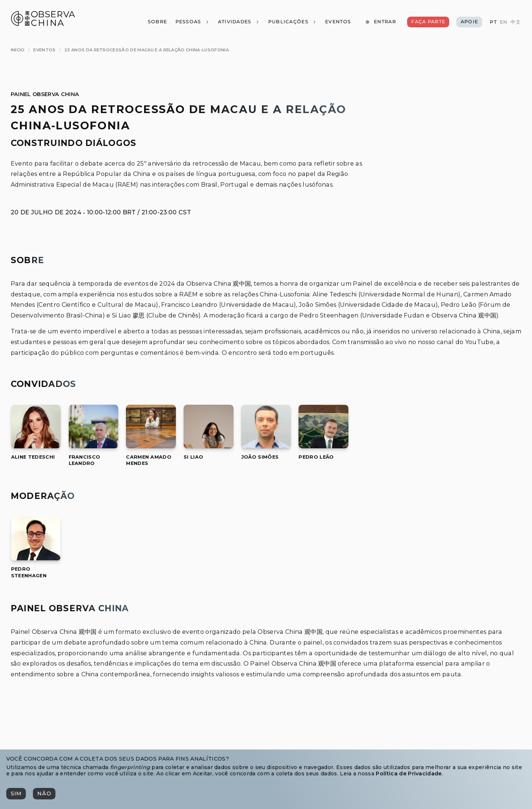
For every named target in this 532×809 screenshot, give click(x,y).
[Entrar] (380, 22)
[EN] (504, 22)
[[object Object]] (33, 457)
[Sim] (16, 794)
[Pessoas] (192, 22)
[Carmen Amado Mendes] (151, 446)
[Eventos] (338, 22)
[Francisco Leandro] (94, 446)
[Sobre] (157, 22)
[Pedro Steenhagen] (36, 559)
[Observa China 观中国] (43, 24)
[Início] (18, 50)
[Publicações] (292, 22)
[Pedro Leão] (323, 446)
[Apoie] (469, 22)
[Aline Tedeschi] (36, 446)
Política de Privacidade (409, 774)
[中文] (515, 22)
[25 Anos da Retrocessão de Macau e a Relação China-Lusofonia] (146, 50)
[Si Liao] (209, 446)
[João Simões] (266, 446)
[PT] (493, 22)
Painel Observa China (45, 94)
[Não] (44, 794)
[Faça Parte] (428, 22)
